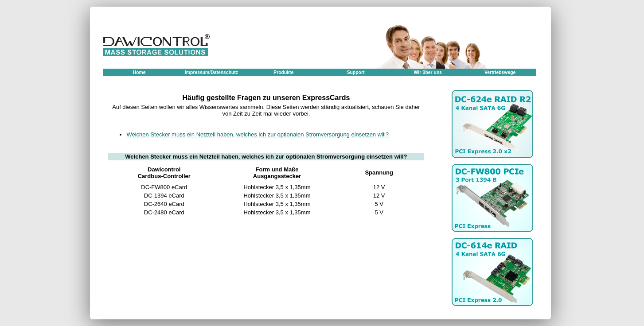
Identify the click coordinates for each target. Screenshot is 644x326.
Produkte (283, 72)
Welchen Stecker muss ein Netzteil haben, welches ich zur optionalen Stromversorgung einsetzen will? (258, 134)
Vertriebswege (500, 72)
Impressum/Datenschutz (211, 72)
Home (139, 72)
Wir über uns (428, 72)
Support (356, 72)
